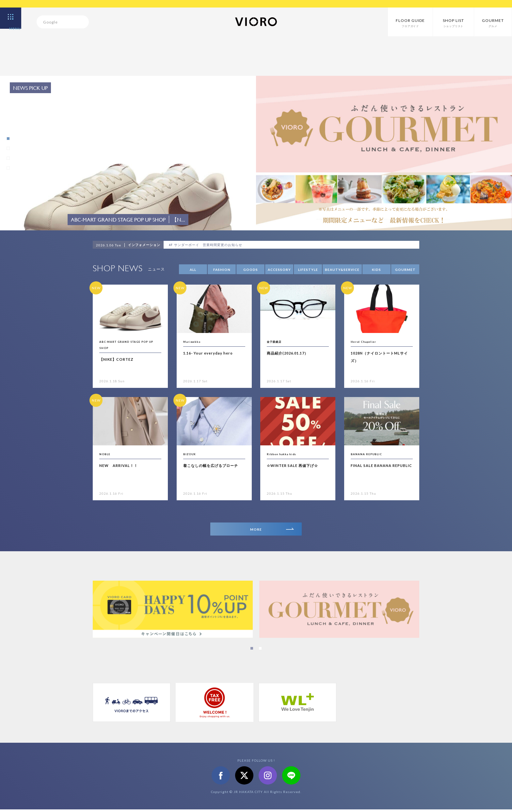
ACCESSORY (279, 270)
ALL (193, 270)
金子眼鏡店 (277, 341)
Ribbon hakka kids (286, 454)
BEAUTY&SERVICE (342, 270)
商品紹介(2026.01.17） (293, 353)
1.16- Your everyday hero (214, 353)
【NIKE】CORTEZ (121, 359)
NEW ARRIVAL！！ (123, 465)
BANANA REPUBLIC (372, 454)
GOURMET (405, 270)
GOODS (251, 270)
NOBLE (107, 454)
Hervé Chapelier (368, 341)
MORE (270, 530)
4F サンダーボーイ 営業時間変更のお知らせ (218, 245)
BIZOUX (192, 454)
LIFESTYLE (308, 270)
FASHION (222, 270)
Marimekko (195, 341)
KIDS (376, 270)
